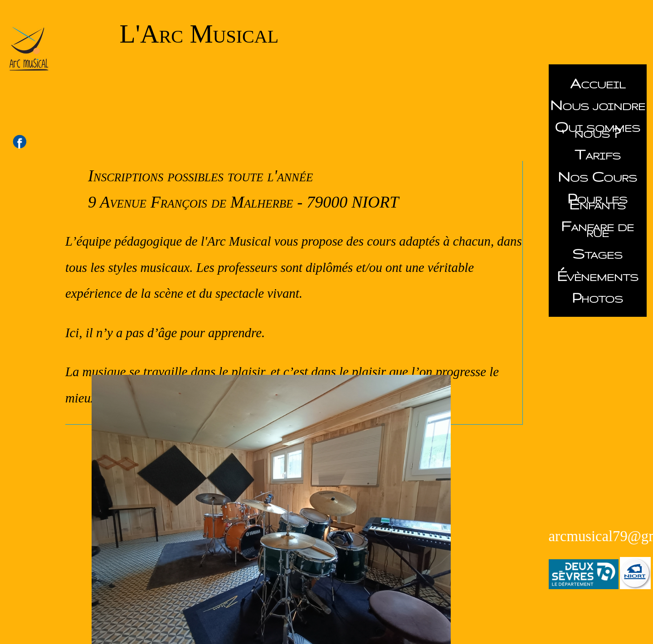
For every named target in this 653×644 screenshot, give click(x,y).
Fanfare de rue (597, 229)
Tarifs (598, 155)
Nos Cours (597, 177)
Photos (597, 298)
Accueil (598, 83)
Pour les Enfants (597, 201)
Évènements (598, 276)
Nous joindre (598, 105)
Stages (597, 254)
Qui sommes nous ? (597, 130)
